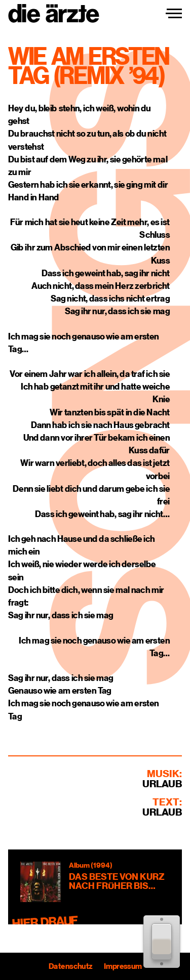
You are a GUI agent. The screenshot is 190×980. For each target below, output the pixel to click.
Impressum (122, 966)
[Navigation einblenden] (174, 14)
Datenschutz (70, 966)
